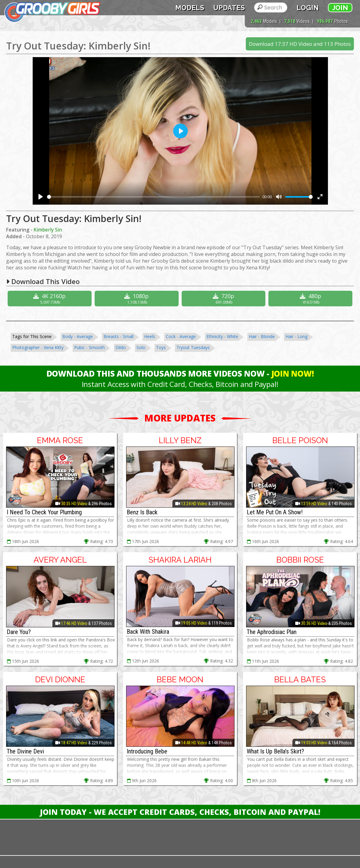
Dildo (121, 347)
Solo (141, 347)
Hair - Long (296, 336)
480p (311, 299)
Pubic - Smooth (89, 347)
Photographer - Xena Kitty (38, 347)
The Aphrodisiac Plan (272, 632)
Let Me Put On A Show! (275, 512)
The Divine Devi (25, 751)
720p (224, 299)
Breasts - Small (118, 336)
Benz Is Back (142, 512)
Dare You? (19, 632)
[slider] (153, 197)
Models (190, 8)
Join (340, 8)
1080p (137, 299)
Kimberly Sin (48, 230)
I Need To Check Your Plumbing (44, 512)
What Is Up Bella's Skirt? (275, 751)
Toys (161, 347)
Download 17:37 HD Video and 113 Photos (300, 44)
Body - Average (78, 336)
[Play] (41, 197)
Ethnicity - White (222, 336)
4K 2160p (50, 299)
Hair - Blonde (262, 336)
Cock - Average (181, 336)
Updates (229, 8)
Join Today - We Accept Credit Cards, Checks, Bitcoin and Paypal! (180, 812)
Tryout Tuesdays (193, 347)
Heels (150, 336)
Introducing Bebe (147, 751)
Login (308, 8)
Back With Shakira (148, 632)
